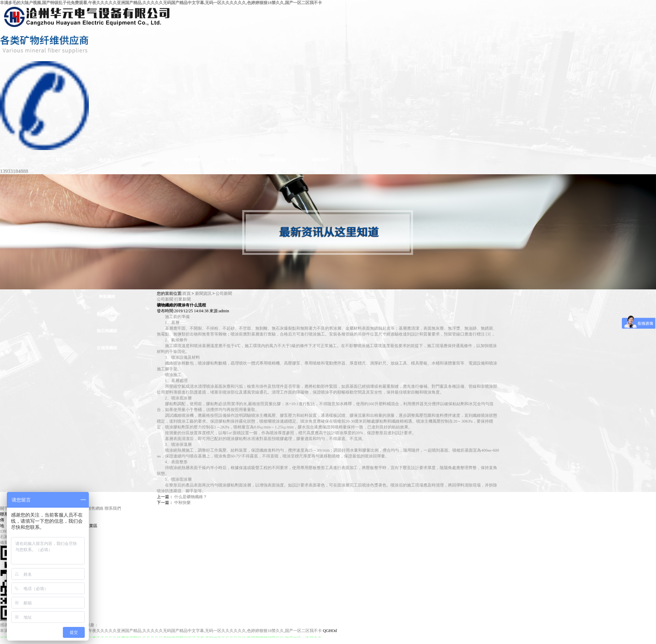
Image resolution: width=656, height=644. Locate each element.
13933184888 (14, 171)
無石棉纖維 (107, 331)
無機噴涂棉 (107, 314)
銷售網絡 (95, 508)
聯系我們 (113, 508)
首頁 (187, 293)
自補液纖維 (107, 348)
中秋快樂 (182, 503)
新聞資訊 (203, 293)
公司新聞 (224, 293)
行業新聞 (182, 299)
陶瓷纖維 (107, 297)
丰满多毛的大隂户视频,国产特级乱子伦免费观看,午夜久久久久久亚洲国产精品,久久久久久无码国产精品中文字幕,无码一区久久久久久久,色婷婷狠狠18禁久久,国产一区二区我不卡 (161, 3)
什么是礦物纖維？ (191, 497)
